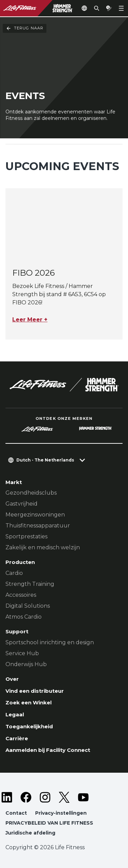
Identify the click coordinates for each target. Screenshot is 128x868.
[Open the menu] (121, 8)
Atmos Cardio (24, 617)
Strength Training (30, 584)
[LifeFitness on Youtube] (83, 797)
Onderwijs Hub (26, 664)
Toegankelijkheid (29, 726)
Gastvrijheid (22, 504)
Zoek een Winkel (29, 702)
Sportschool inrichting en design (50, 642)
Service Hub (22, 653)
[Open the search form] (97, 8)
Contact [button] (16, 813)
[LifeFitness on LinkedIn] (7, 797)
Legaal (15, 714)
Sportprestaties (26, 536)
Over (12, 679)
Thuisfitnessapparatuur (38, 526)
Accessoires (21, 595)
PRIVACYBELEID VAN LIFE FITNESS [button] (49, 823)
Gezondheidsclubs (31, 493)
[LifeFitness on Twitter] (64, 797)
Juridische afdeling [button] (30, 833)
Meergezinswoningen (35, 515)
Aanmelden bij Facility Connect (48, 750)
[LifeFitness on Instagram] (45, 797)
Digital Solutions (28, 606)
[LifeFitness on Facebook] (26, 797)
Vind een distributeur (35, 691)
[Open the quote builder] (109, 8)
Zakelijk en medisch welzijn (43, 547)
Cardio (14, 573)
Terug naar (25, 28)
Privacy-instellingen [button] (61, 813)
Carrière (17, 738)
